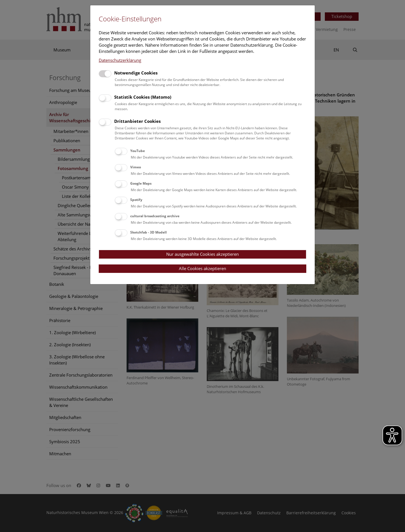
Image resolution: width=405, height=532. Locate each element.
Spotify (136, 200)
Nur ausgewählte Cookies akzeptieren (202, 254)
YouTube (138, 151)
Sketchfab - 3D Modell (148, 232)
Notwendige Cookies (136, 73)
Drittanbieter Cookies (137, 121)
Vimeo (136, 167)
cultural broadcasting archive (155, 216)
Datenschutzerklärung (120, 60)
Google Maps (141, 183)
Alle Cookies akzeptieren (202, 268)
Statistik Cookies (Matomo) (143, 97)
